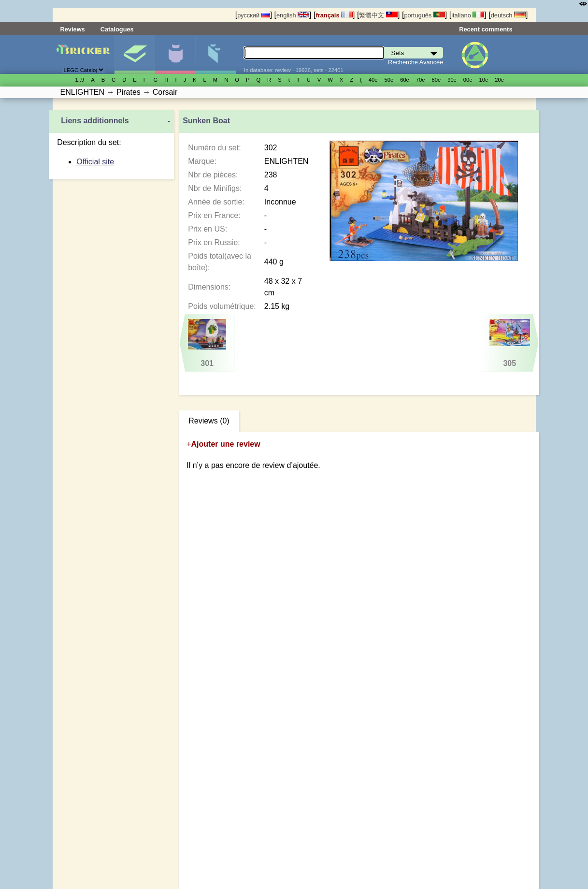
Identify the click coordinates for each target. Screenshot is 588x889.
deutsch (508, 15)
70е (421, 80)
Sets (135, 55)
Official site (95, 162)
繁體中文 (378, 15)
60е (405, 80)
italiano (468, 15)
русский (253, 15)
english (293, 15)
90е (452, 80)
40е (373, 80)
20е (499, 80)
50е (389, 80)
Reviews (73, 29)
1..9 (80, 80)
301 (207, 343)
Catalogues (117, 29)
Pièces (216, 55)
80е (437, 80)
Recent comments (486, 29)
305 (509, 343)
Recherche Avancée (416, 62)
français (334, 15)
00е (468, 80)
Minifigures (175, 55)
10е (484, 80)
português (424, 15)
